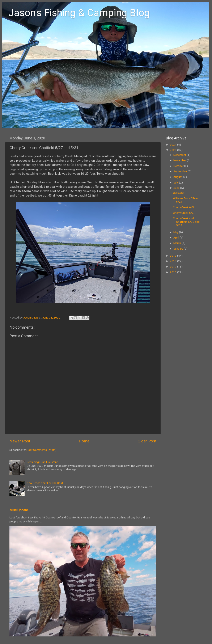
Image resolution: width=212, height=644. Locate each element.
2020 (173, 150)
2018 (173, 261)
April (177, 237)
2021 (173, 144)
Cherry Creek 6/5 (183, 207)
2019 (173, 256)
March (177, 243)
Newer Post (20, 441)
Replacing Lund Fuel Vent (42, 462)
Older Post (147, 441)
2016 (173, 272)
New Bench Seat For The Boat (45, 483)
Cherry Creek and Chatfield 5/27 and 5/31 (186, 222)
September (181, 171)
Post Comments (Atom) (41, 450)
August (178, 177)
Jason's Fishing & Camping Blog (79, 13)
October (179, 166)
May (176, 232)
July (176, 182)
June (177, 188)
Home (84, 441)
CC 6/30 (178, 193)
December (180, 155)
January (179, 249)
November (180, 160)
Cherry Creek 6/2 (183, 213)
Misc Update (19, 510)
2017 (173, 266)
